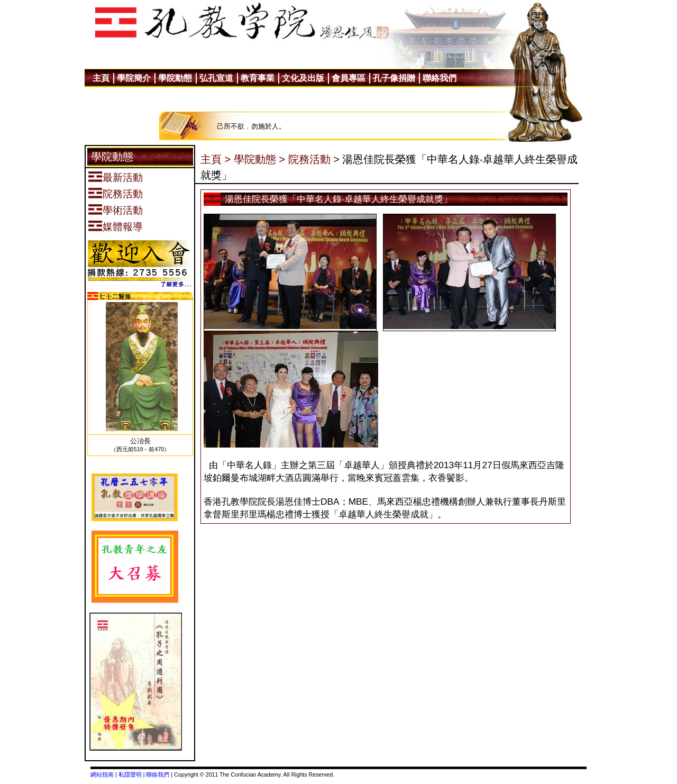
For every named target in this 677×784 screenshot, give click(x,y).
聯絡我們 (158, 774)
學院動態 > (259, 159)
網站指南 (102, 774)
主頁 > (216, 159)
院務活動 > (314, 159)
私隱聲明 (130, 774)
